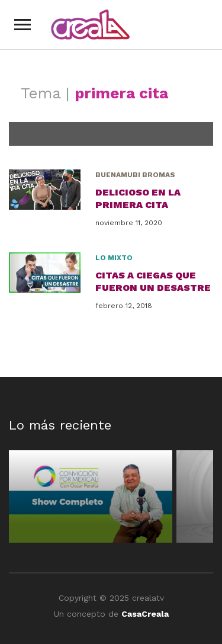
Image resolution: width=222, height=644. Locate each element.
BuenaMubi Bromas (135, 175)
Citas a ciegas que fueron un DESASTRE (153, 281)
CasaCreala (145, 614)
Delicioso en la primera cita (138, 198)
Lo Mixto (114, 258)
